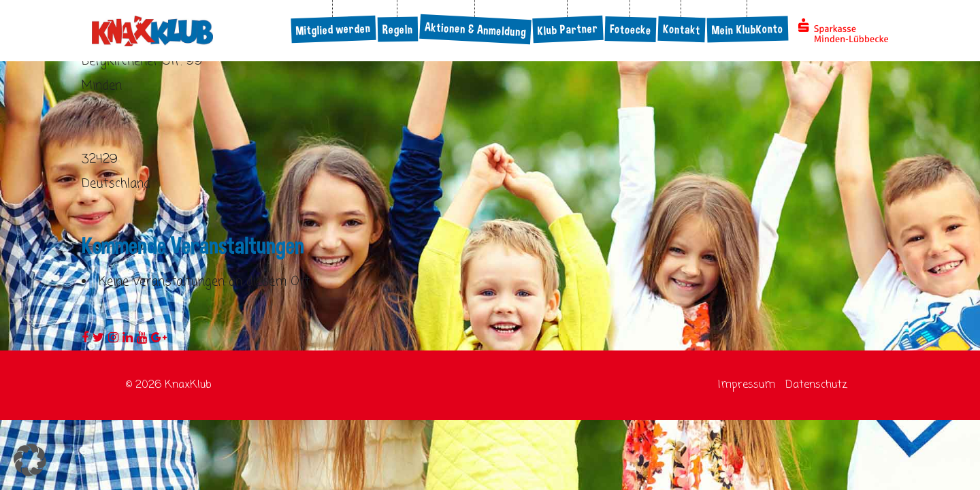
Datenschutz (816, 385)
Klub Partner (568, 29)
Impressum (747, 385)
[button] (30, 460)
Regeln (398, 30)
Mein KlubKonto (748, 30)
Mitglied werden (333, 29)
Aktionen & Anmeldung (475, 29)
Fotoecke (631, 29)
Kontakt (681, 29)
